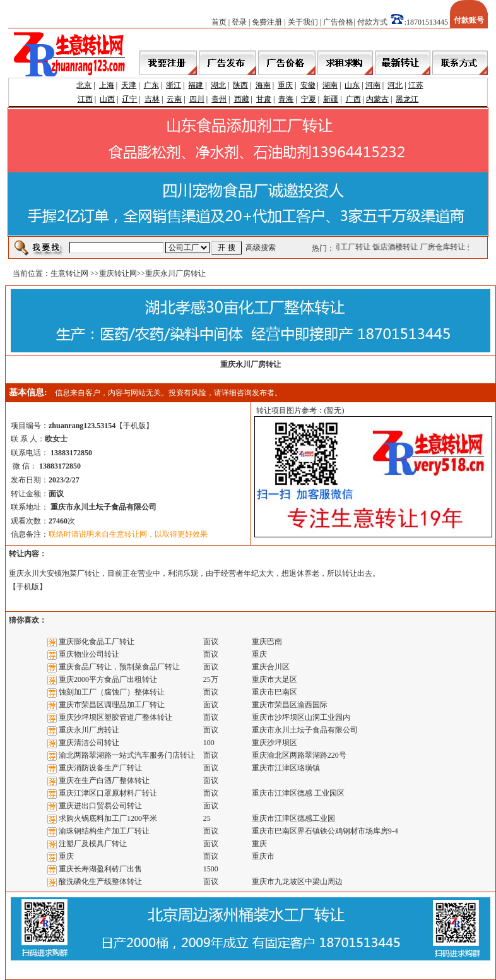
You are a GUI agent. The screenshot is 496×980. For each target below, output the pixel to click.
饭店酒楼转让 (399, 247)
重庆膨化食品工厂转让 (97, 642)
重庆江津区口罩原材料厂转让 (108, 793)
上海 (107, 85)
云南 (174, 99)
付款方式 (372, 22)
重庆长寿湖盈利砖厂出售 (100, 869)
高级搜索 (261, 248)
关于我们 (303, 22)
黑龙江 (407, 99)
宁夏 (309, 99)
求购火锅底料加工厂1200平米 (108, 818)
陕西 (240, 85)
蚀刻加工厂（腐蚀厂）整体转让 (112, 692)
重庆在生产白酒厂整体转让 (104, 780)
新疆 (331, 99)
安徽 (308, 85)
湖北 (218, 85)
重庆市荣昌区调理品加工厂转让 (112, 705)
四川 (197, 99)
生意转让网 (69, 273)
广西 (353, 99)
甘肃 (264, 99)
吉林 (152, 99)
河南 (373, 85)
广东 (151, 85)
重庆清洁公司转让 (89, 743)
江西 (85, 99)
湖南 (330, 85)
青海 (286, 99)
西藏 (242, 99)
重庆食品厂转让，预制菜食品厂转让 (119, 667)
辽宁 (129, 99)
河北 (395, 85)
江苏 (416, 85)
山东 (352, 85)
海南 (263, 85)
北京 (84, 85)
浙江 (174, 85)
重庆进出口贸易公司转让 (100, 806)
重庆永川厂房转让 (89, 730)
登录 (239, 22)
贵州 (219, 99)
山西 (107, 99)
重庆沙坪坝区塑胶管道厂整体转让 (115, 717)
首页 (219, 22)
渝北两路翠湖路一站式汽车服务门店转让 (127, 755)
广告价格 (338, 22)
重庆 (285, 85)
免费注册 (267, 22)
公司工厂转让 (351, 247)
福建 (196, 85)
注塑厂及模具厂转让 (93, 844)
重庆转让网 (118, 273)
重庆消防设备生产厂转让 (100, 768)
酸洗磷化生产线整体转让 (100, 881)
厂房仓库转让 (446, 247)
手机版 (134, 426)
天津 (129, 85)
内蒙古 (377, 99)
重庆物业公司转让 (89, 654)
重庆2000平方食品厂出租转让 (108, 679)
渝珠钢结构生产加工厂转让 (104, 831)
